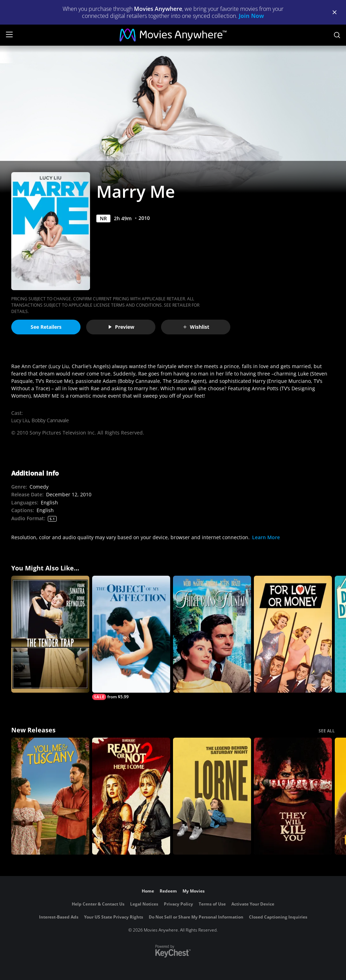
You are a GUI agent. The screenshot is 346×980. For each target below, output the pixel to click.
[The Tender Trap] (50, 634)
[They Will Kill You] (293, 796)
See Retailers (46, 327)
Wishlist (196, 327)
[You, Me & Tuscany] (50, 796)
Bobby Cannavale (50, 420)
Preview (121, 327)
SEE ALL (327, 731)
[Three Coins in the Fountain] (212, 634)
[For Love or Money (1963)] (293, 634)
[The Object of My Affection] (131, 638)
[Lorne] (212, 796)
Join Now (251, 16)
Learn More (266, 537)
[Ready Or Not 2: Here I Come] (131, 796)
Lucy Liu (20, 420)
